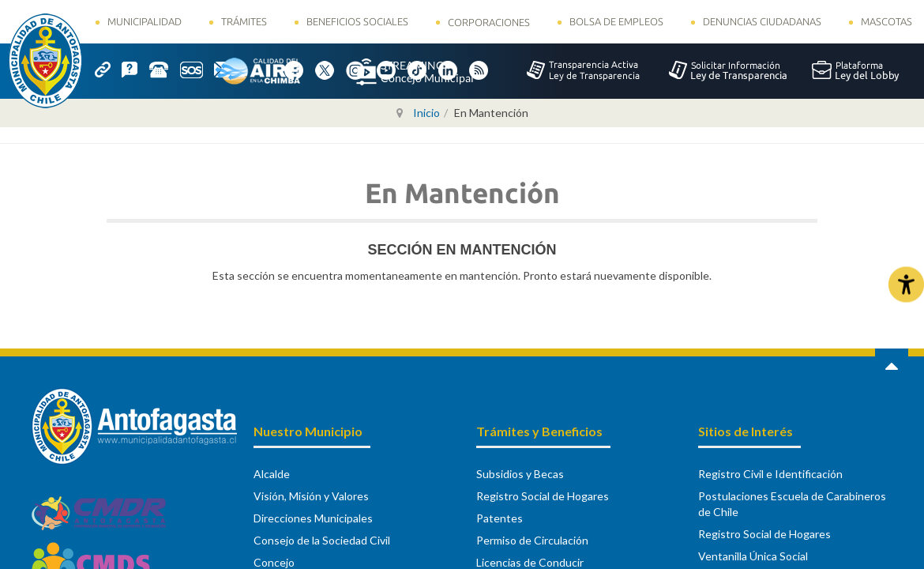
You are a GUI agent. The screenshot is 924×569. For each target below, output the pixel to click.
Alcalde (272, 474)
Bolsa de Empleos (616, 21)
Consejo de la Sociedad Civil (322, 540)
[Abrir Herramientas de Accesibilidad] (906, 285)
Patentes (500, 518)
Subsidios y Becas (520, 474)
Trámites (244, 21)
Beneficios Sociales (357, 21)
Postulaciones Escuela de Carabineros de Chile (792, 504)
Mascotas (886, 21)
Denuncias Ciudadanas (762, 21)
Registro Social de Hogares (543, 496)
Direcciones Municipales (313, 518)
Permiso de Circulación (532, 540)
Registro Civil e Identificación (770, 474)
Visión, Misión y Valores (311, 496)
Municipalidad (145, 21)
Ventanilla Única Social (753, 556)
